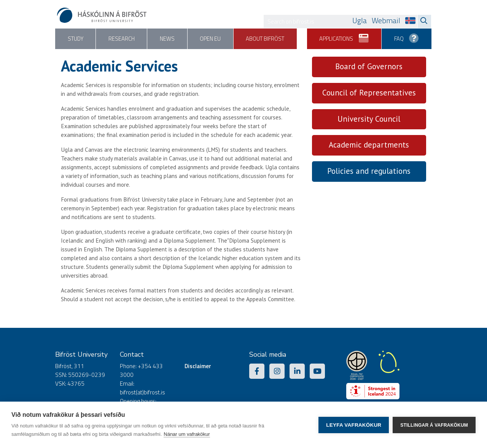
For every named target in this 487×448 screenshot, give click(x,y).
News (170, 39)
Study (76, 39)
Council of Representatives (369, 93)
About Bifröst (271, 39)
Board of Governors (369, 66)
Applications (342, 36)
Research (123, 39)
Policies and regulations (369, 171)
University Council (369, 119)
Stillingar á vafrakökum (434, 425)
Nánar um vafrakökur (187, 434)
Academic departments (369, 145)
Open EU (214, 39)
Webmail (386, 20)
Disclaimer (198, 366)
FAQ (406, 36)
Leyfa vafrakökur (354, 425)
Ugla (360, 20)
